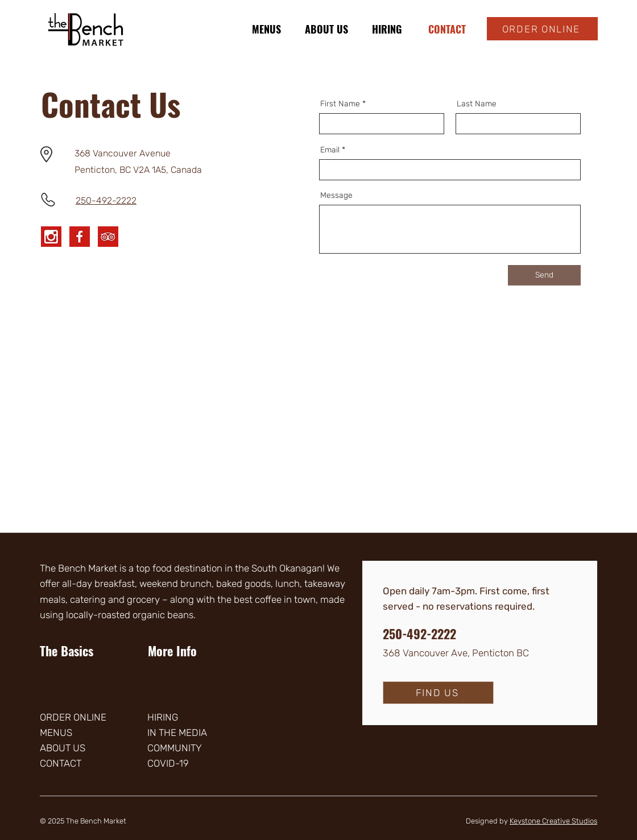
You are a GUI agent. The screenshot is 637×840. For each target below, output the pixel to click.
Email (330, 150)
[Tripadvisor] (108, 237)
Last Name (477, 104)
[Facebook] (80, 237)
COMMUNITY (175, 748)
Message (336, 196)
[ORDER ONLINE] (542, 29)
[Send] (544, 275)
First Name (340, 104)
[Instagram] (51, 237)
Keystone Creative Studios (553, 821)
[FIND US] (438, 693)
